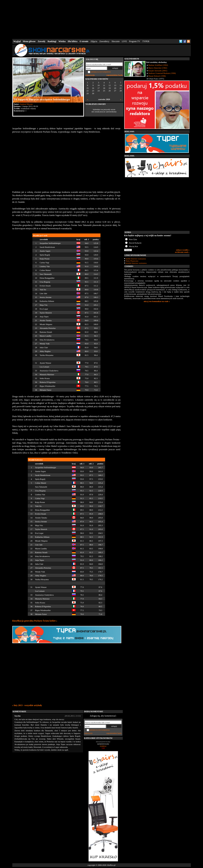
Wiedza (62, 41)
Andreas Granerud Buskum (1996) (162, 73)
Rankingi (52, 41)
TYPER (146, 41)
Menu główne (29, 41)
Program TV (135, 41)
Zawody (42, 41)
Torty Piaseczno (132, 261)
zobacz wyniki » (183, 250)
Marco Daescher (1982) (158, 68)
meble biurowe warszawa (136, 259)
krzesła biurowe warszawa (136, 263)
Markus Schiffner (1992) (158, 65)
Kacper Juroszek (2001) (158, 71)
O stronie (84, 41)
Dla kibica (73, 41)
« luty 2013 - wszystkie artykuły (27, 705)
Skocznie (116, 41)
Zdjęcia (94, 41)
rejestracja (90, 75)
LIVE (124, 41)
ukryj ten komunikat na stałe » (157, 301)
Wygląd (17, 41)
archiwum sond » (182, 252)
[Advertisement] (102, 19)
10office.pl (111, 865)
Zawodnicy (104, 41)
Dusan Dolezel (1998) (157, 76)
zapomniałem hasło (114, 75)
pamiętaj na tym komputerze (101, 72)
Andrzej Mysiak (26, 104)
